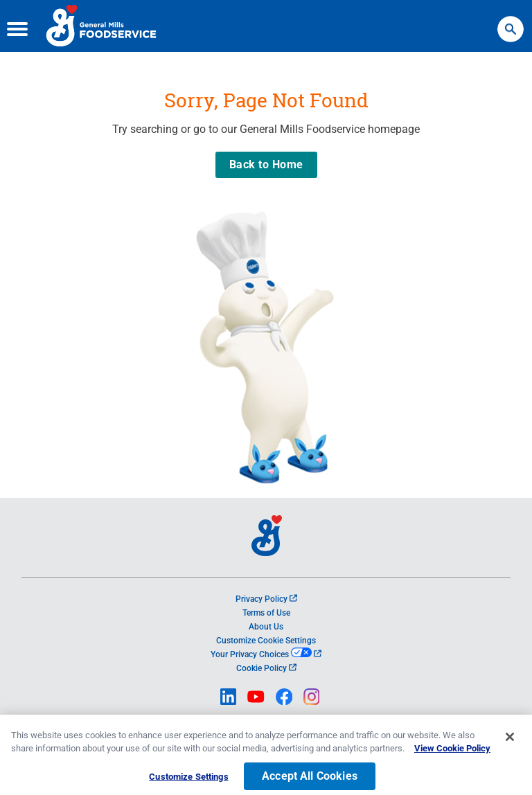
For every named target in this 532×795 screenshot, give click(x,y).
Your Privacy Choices (266, 654)
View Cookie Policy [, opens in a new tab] (452, 756)
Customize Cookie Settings (266, 641)
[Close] (510, 744)
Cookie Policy (266, 668)
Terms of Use (266, 613)
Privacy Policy (266, 599)
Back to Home (266, 164)
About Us (266, 627)
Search (511, 23)
